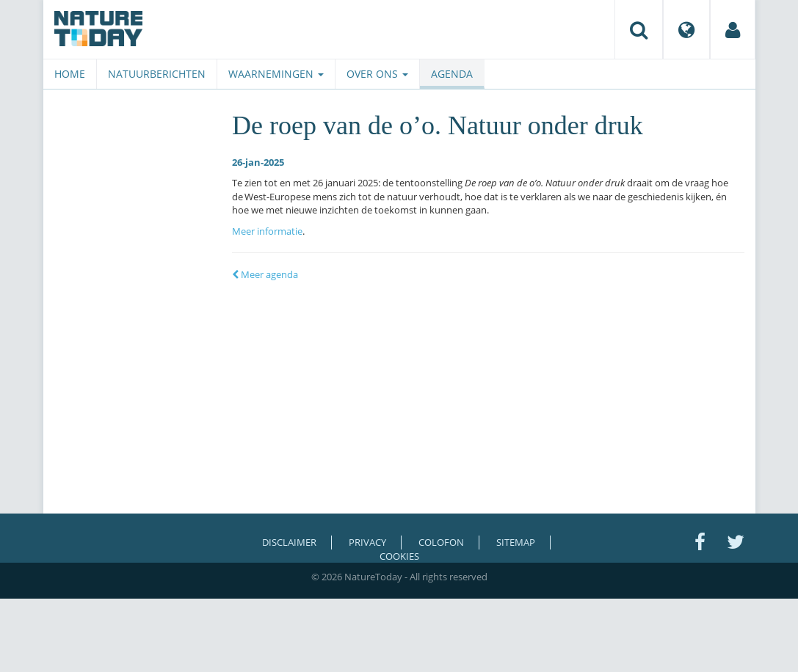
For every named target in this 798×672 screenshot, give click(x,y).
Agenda (452, 74)
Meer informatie (267, 231)
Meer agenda (265, 274)
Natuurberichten (157, 74)
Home (70, 74)
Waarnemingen (276, 74)
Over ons (377, 74)
